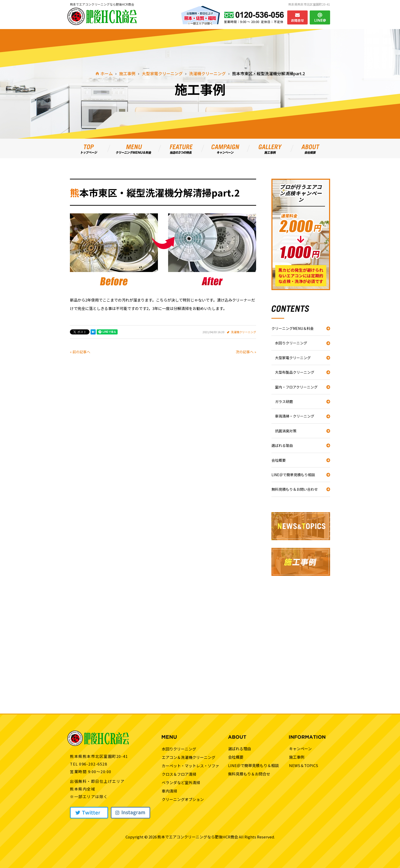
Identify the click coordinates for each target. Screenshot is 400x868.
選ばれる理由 (282, 445)
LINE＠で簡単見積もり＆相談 (253, 765)
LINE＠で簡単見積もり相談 (293, 475)
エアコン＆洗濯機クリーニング (189, 757)
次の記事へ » (246, 352)
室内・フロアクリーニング (296, 387)
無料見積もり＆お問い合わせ (295, 489)
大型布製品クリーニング (295, 372)
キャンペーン (300, 749)
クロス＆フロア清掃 (179, 774)
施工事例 (297, 757)
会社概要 (279, 460)
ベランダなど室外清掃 (181, 782)
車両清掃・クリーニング (295, 416)
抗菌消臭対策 (286, 431)
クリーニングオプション (183, 799)
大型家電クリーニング (293, 358)
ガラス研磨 (284, 401)
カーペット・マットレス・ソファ (190, 766)
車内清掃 (169, 791)
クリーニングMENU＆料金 (293, 328)
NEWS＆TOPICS (304, 765)
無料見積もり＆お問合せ (249, 774)
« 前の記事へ (80, 352)
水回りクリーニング (291, 343)
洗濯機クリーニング (243, 332)
